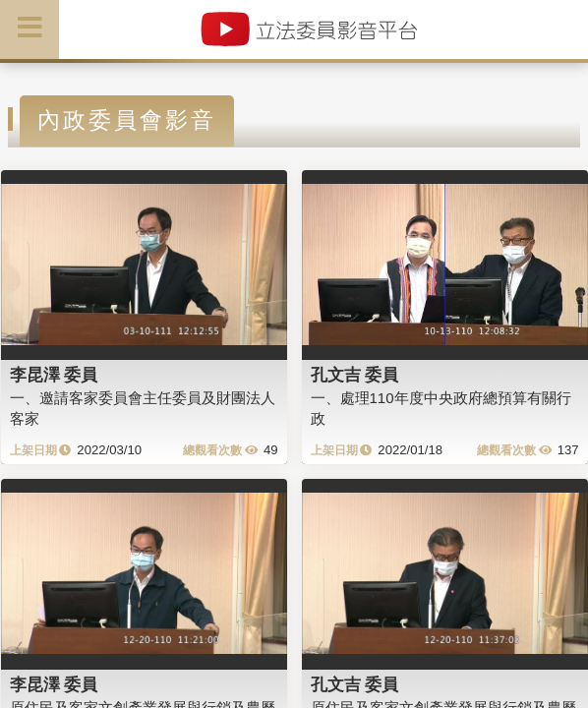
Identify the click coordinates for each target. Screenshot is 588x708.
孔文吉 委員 (355, 375)
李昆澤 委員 (54, 375)
